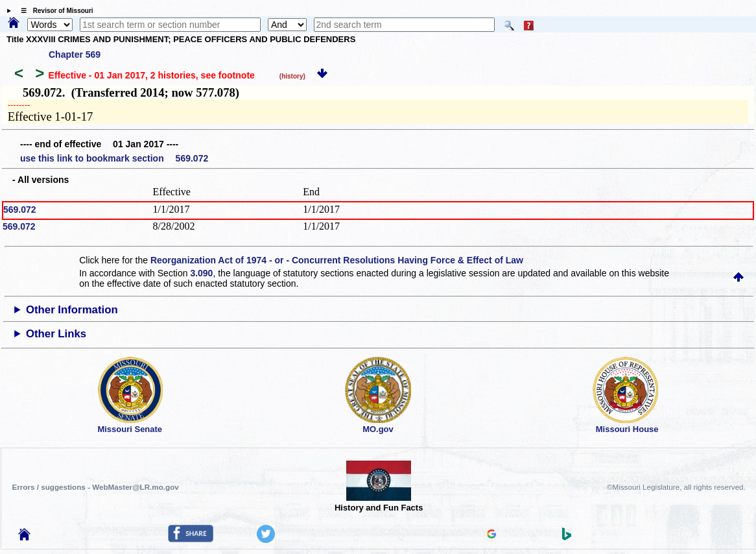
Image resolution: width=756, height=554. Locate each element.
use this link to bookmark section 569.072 (114, 158)
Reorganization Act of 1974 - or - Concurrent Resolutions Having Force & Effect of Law (337, 260)
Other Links (56, 334)
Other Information (72, 310)
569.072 (20, 210)
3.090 (201, 273)
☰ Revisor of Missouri (54, 11)
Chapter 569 (75, 54)
